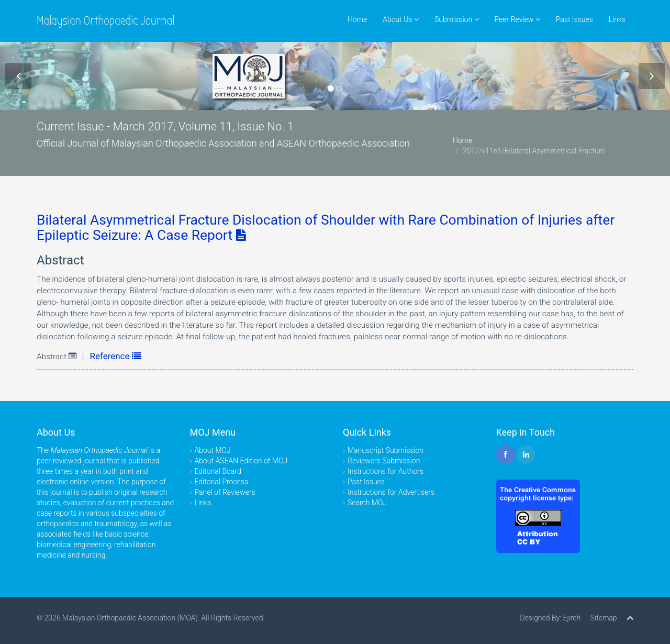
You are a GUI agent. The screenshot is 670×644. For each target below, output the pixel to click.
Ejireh (572, 618)
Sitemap (604, 618)
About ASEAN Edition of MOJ (241, 461)
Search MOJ (367, 503)
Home (357, 19)
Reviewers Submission (384, 461)
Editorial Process (222, 482)
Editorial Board (218, 471)
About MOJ (213, 450)
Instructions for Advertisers (391, 492)
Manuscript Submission (386, 450)
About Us (401, 19)
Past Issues (574, 19)
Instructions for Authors (386, 471)
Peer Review (517, 19)
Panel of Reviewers (225, 492)
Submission (457, 19)
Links (617, 19)
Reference (115, 356)
